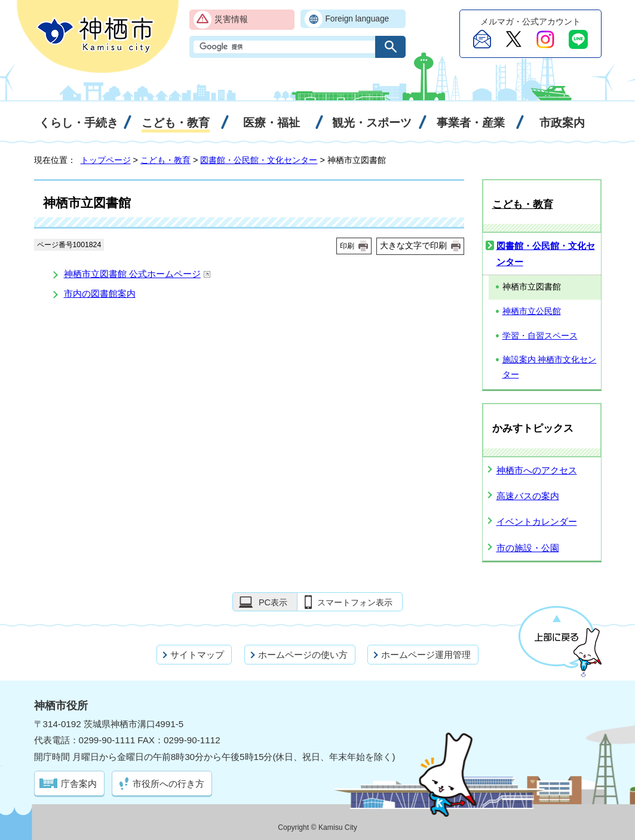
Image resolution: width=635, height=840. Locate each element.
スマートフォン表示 (355, 602)
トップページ (106, 160)
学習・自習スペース (540, 336)
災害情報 (231, 19)
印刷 (347, 246)
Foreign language (358, 19)
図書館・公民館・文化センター (259, 160)
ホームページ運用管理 (426, 655)
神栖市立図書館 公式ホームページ (137, 274)
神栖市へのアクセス (537, 470)
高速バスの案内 (528, 496)
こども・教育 (165, 160)
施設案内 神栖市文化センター (550, 367)
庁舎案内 (79, 784)
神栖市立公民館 (532, 311)
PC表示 (273, 602)
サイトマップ (197, 655)
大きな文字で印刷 (413, 245)
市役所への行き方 (168, 784)
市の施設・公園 (528, 548)
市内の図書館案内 (100, 293)
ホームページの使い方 (303, 655)
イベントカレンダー (537, 521)
